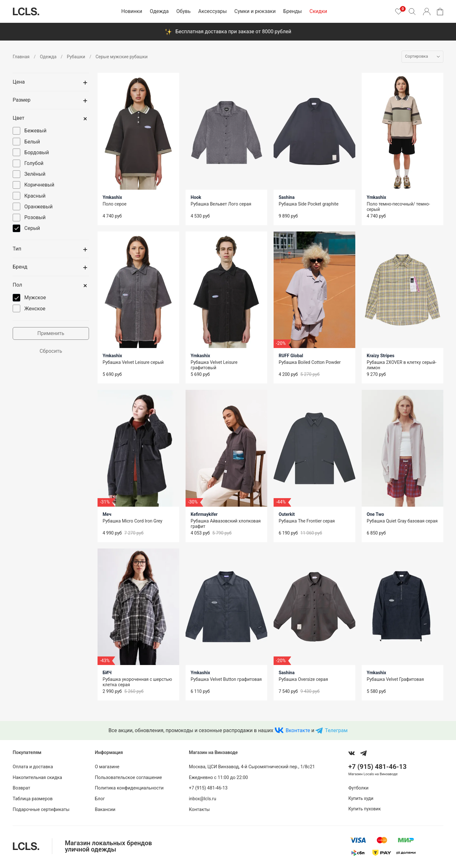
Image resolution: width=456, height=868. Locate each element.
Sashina (287, 197)
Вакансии (105, 810)
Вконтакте (298, 730)
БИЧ (107, 673)
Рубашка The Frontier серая (307, 521)
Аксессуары (212, 11)
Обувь (184, 11)
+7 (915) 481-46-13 (208, 788)
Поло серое (114, 204)
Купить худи (361, 798)
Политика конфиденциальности (129, 788)
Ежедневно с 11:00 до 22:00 (218, 778)
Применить (51, 333)
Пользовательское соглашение (129, 778)
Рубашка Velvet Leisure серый (133, 362)
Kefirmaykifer (204, 514)
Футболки (358, 788)
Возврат (21, 788)
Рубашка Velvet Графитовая (395, 679)
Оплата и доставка (33, 767)
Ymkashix (112, 197)
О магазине (107, 767)
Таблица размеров (33, 799)
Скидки (318, 11)
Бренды (292, 11)
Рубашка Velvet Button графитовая (226, 679)
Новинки (132, 11)
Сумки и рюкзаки (255, 11)
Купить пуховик (364, 809)
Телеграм (336, 730)
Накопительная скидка (37, 778)
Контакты (199, 810)
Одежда (159, 11)
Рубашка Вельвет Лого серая (221, 204)
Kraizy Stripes (380, 356)
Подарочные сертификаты (41, 810)
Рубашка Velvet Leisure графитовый (214, 365)
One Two (375, 514)
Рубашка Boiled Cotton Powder (310, 362)
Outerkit (287, 514)
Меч (107, 514)
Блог (100, 799)
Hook (196, 197)
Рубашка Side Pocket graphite (309, 204)
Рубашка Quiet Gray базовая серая (402, 521)
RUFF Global (291, 356)
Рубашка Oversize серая (303, 679)
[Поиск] (412, 11)
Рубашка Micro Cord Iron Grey (133, 521)
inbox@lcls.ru (202, 799)
